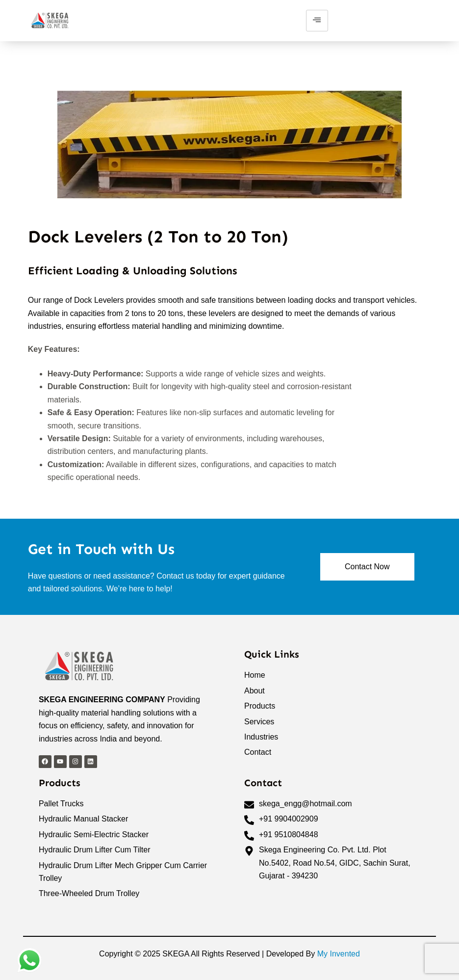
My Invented (339, 954)
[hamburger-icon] (317, 21)
